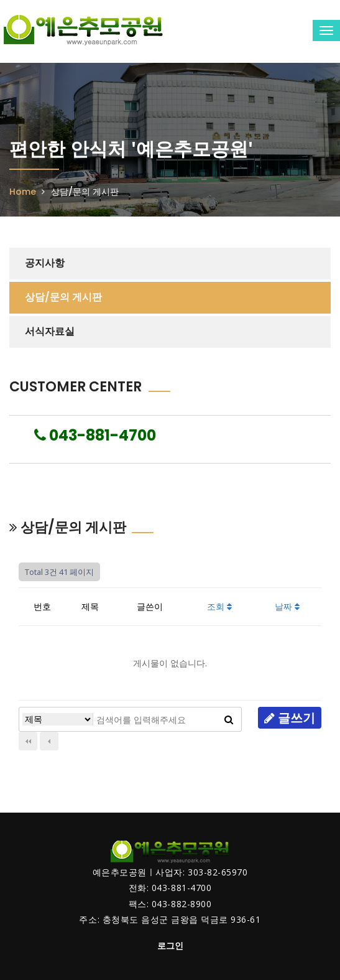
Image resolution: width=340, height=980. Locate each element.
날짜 (287, 606)
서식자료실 (50, 331)
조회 (219, 606)
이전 (49, 741)
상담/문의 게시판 (63, 297)
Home (23, 192)
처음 (28, 741)
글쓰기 (290, 718)
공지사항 (45, 263)
